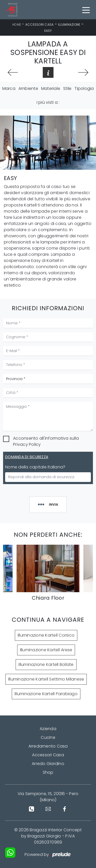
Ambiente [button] (28, 88)
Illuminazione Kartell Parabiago (46, 694)
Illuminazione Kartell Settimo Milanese (46, 679)
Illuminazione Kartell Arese (46, 650)
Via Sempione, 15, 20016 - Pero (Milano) (48, 797)
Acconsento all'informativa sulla (46, 441)
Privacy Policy (27, 444)
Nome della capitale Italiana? (35, 467)
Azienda (48, 729)
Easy (48, 31)
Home (17, 25)
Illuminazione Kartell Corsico (46, 635)
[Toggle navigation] (86, 10)
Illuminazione (69, 25)
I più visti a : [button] (48, 102)
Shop (48, 772)
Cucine (48, 737)
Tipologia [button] (84, 88)
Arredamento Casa (48, 746)
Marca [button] (9, 88)
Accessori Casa (40, 25)
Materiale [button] (51, 88)
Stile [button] (67, 88)
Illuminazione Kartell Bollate (46, 664)
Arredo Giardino (48, 764)
